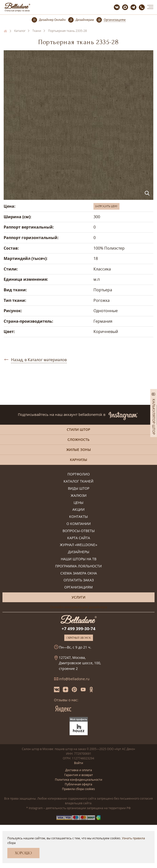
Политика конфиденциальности (79, 780)
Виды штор (79, 489)
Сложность (78, 440)
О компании (79, 524)
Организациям (78, 587)
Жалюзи (79, 496)
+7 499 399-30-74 (78, 629)
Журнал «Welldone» (79, 545)
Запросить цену (106, 206)
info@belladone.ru (74, 679)
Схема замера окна (79, 573)
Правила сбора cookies (78, 789)
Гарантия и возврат (79, 775)
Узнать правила (133, 838)
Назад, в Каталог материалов (39, 360)
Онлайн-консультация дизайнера (79, 607)
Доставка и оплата (79, 770)
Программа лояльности (78, 566)
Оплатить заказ (79, 580)
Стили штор (78, 429)
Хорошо (23, 853)
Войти (79, 763)
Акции (78, 510)
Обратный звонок (79, 638)
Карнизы (78, 460)
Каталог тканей (78, 481)
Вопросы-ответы (79, 531)
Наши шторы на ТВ (79, 559)
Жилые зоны (78, 450)
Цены (78, 503)
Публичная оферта (78, 784)
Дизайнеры (79, 552)
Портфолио (79, 474)
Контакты (78, 517)
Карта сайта (79, 538)
